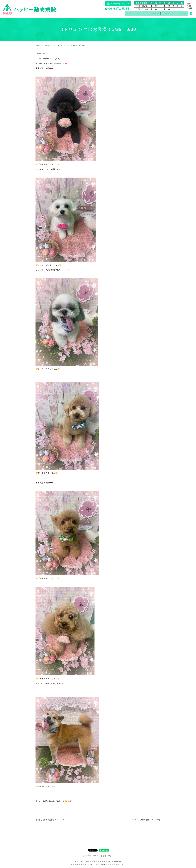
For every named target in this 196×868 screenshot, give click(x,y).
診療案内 (152, 14)
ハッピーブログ (167, 14)
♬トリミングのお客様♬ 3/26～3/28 (52, 820)
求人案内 (182, 14)
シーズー (42, 369)
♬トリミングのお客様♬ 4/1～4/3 (145, 820)
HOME (125, 14)
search (191, 14)
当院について (138, 14)
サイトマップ (108, 856)
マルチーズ (43, 265)
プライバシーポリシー (91, 856)
